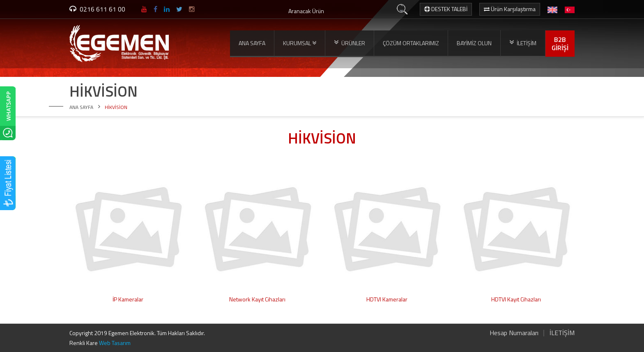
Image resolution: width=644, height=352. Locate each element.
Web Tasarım (115, 343)
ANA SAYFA (252, 43)
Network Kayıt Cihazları (257, 299)
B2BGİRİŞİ (560, 44)
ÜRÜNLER (350, 43)
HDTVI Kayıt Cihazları (516, 299)
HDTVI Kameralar (387, 299)
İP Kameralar (128, 299)
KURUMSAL (300, 43)
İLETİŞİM (523, 43)
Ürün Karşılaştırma (510, 9)
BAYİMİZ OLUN (474, 43)
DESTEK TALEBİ (446, 9)
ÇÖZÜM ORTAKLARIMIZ (411, 43)
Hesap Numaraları (514, 333)
